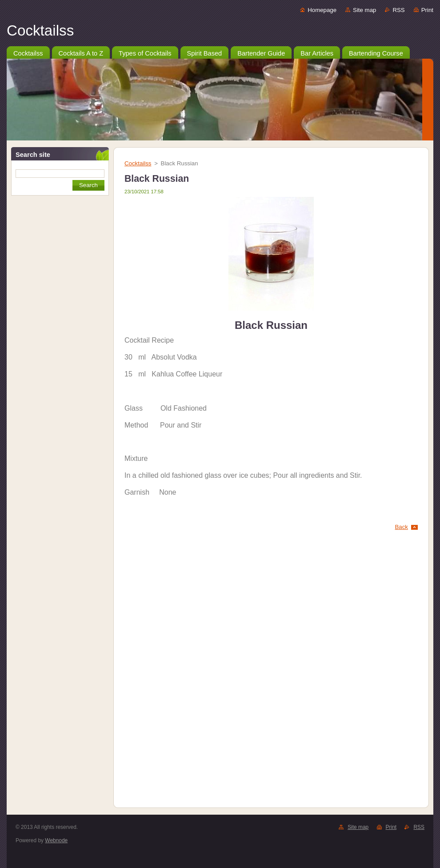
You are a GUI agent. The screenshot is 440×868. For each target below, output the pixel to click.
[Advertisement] (60, 258)
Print (427, 10)
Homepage (322, 10)
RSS (398, 10)
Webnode (56, 840)
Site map (364, 10)
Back (402, 527)
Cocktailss (138, 163)
